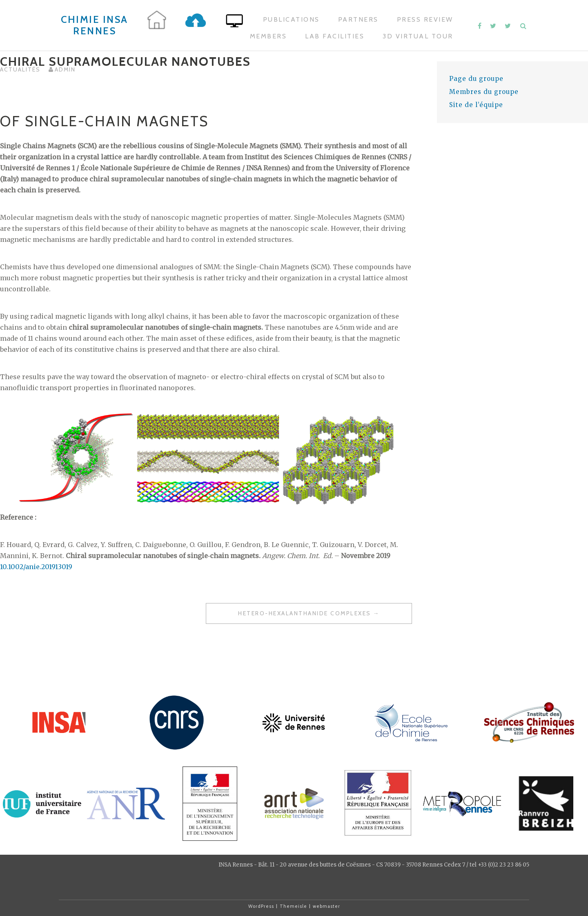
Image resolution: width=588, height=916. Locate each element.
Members (268, 36)
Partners (358, 19)
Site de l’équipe (476, 105)
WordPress (261, 906)
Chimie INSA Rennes (95, 25)
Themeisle (293, 906)
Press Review (425, 19)
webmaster (326, 906)
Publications (291, 19)
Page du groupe (476, 79)
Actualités (20, 69)
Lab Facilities (335, 36)
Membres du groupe (484, 92)
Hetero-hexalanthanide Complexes (305, 613)
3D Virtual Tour (418, 36)
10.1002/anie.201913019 (36, 567)
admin (65, 69)
